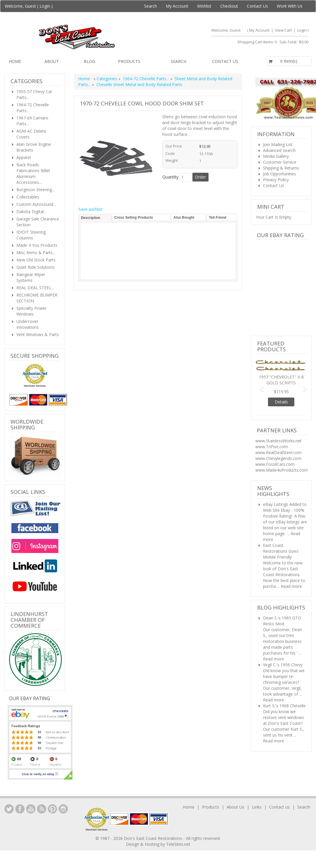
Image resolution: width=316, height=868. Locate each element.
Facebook (20, 809)
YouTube (31, 809)
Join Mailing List (278, 144)
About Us (235, 807)
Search (151, 6)
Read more (291, 586)
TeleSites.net (178, 844)
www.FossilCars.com (275, 464)
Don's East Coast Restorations (154, 838)
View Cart (284, 30)
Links (257, 807)
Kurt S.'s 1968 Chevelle (284, 706)
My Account (177, 6)
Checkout (229, 6)
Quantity (170, 177)
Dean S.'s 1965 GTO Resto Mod (282, 621)
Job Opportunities (280, 174)
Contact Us (257, 6)
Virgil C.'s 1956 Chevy (283, 665)
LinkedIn (9, 809)
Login (45, 6)
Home (15, 61)
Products (129, 61)
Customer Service (280, 162)
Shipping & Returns (281, 168)
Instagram (63, 809)
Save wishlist (90, 209)
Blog (89, 61)
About (52, 61)
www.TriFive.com (272, 447)
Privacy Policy (276, 180)
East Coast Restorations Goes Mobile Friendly (281, 551)
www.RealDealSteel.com (279, 452)
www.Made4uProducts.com (282, 470)
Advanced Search (279, 150)
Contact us (225, 61)
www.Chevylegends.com (278, 458)
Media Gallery (276, 156)
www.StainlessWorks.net (279, 441)
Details (281, 402)
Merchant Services (35, 386)
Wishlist (204, 6)
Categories (107, 79)
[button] (259, 386)
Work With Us (290, 6)
